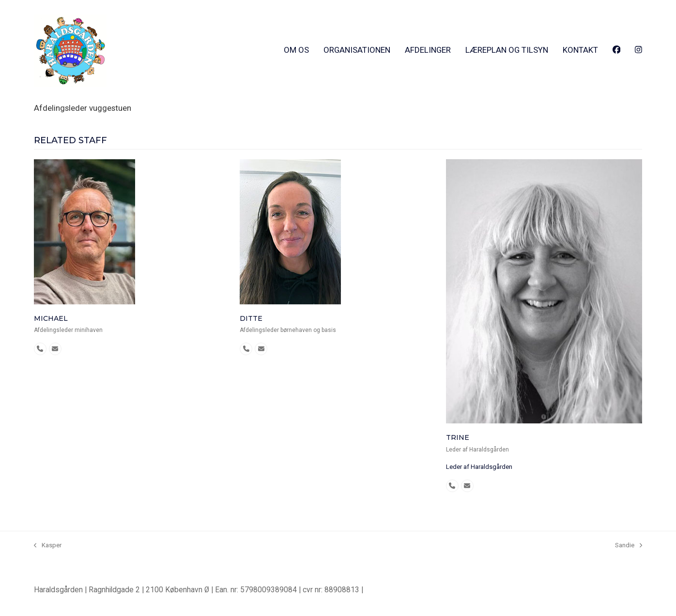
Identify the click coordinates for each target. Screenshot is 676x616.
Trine (458, 437)
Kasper (48, 546)
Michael (51, 318)
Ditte (251, 318)
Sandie (629, 546)
